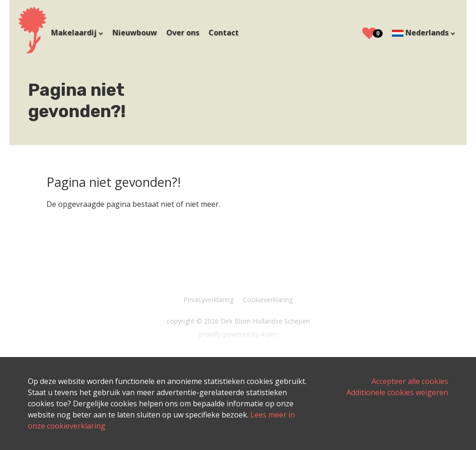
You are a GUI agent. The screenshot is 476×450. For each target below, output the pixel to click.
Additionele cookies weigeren (397, 392)
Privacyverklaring (209, 300)
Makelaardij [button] (75, 33)
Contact (224, 33)
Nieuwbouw (135, 33)
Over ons (183, 33)
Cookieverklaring (268, 300)
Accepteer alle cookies (410, 381)
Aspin (269, 334)
